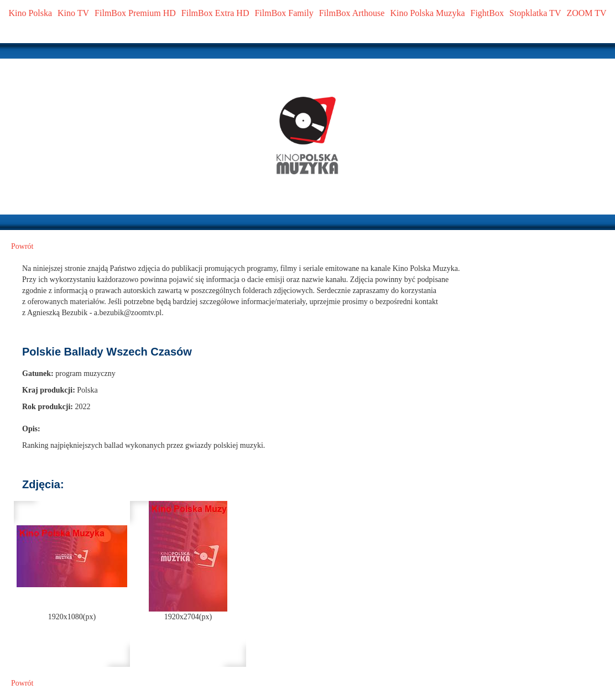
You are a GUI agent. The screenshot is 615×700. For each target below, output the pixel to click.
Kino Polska (30, 13)
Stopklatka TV (535, 13)
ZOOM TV (586, 13)
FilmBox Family (284, 13)
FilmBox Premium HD (135, 13)
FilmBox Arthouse (352, 13)
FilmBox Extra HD (215, 13)
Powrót (22, 246)
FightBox (487, 13)
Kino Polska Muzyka (427, 13)
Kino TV (73, 13)
